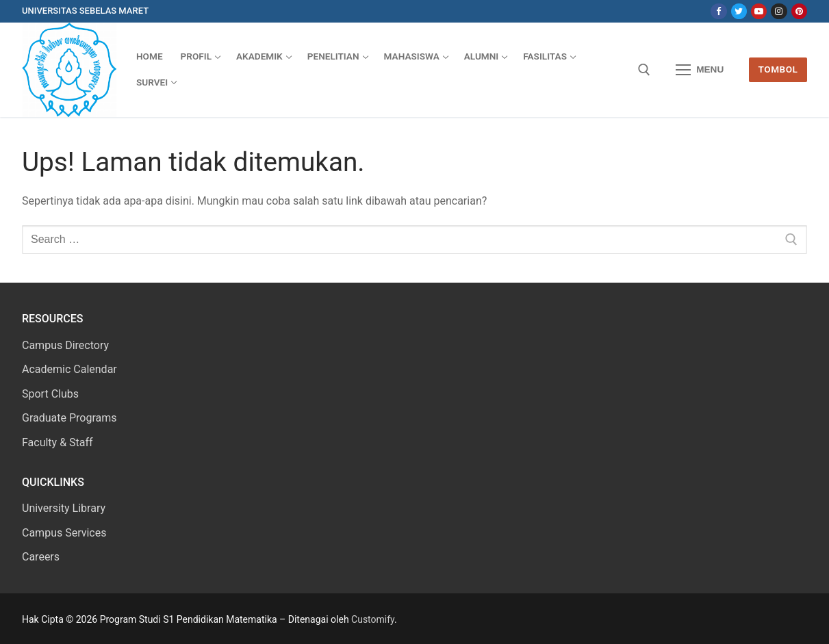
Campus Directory (65, 345)
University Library (64, 508)
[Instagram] (779, 11)
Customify (373, 619)
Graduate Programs (69, 418)
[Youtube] (759, 11)
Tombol (778, 69)
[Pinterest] (799, 11)
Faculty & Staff (58, 442)
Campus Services (64, 533)
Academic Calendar (69, 369)
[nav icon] (700, 70)
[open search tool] (644, 70)
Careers (41, 557)
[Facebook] (718, 11)
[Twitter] (739, 11)
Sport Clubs (50, 394)
